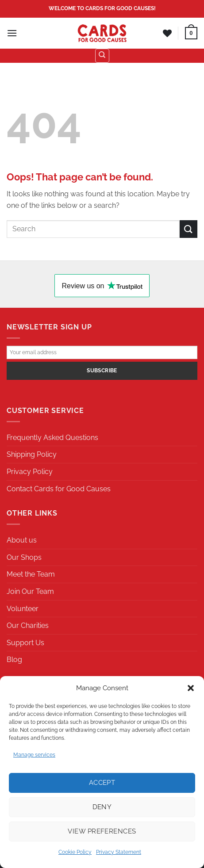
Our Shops (24, 557)
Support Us (25, 643)
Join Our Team (30, 591)
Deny (102, 807)
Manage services (34, 755)
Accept (102, 783)
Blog (14, 660)
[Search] (102, 56)
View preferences (102, 831)
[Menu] (12, 33)
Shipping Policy (32, 454)
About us (22, 540)
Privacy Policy (30, 472)
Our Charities (28, 625)
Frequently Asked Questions (52, 438)
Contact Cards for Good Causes (59, 489)
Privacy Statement (119, 852)
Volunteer (23, 609)
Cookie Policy (75, 852)
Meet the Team (31, 574)
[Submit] (189, 229)
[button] (191, 688)
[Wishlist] (167, 33)
